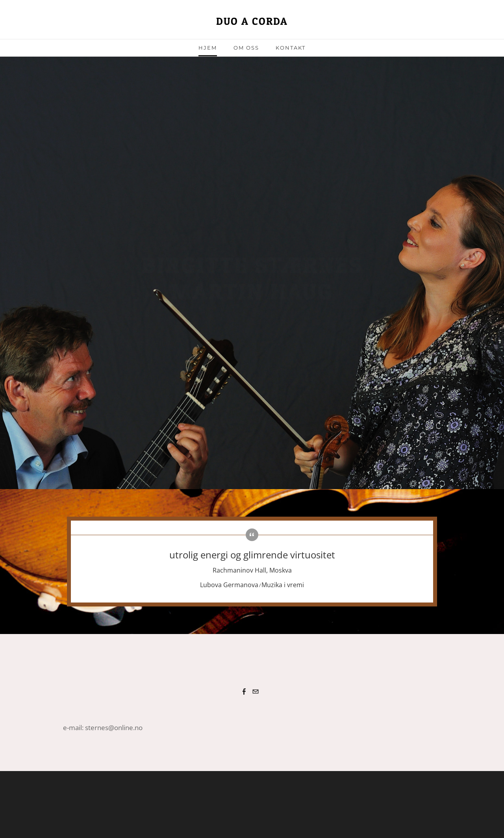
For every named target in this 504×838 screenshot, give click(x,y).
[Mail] (256, 691)
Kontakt (291, 48)
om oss (246, 48)
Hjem (208, 48)
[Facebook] (244, 691)
